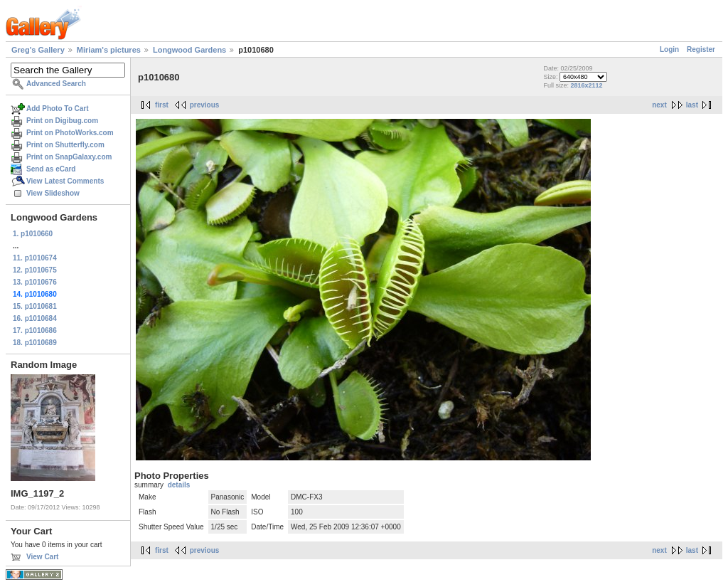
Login (669, 49)
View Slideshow (53, 193)
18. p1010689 (35, 343)
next (659, 105)
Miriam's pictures (109, 50)
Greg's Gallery (38, 50)
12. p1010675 (35, 270)
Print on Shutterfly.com (65, 145)
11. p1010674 (35, 258)
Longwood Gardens (189, 50)
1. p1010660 (33, 234)
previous (205, 105)
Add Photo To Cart (58, 109)
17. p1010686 (35, 330)
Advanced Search (56, 84)
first (162, 105)
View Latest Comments (65, 181)
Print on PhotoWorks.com (70, 133)
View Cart (42, 557)
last (692, 105)
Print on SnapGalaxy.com (69, 157)
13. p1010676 (35, 282)
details (179, 485)
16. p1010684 (35, 318)
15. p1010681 (35, 306)
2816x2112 (586, 85)
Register (701, 49)
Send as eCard (51, 169)
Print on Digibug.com (62, 121)
